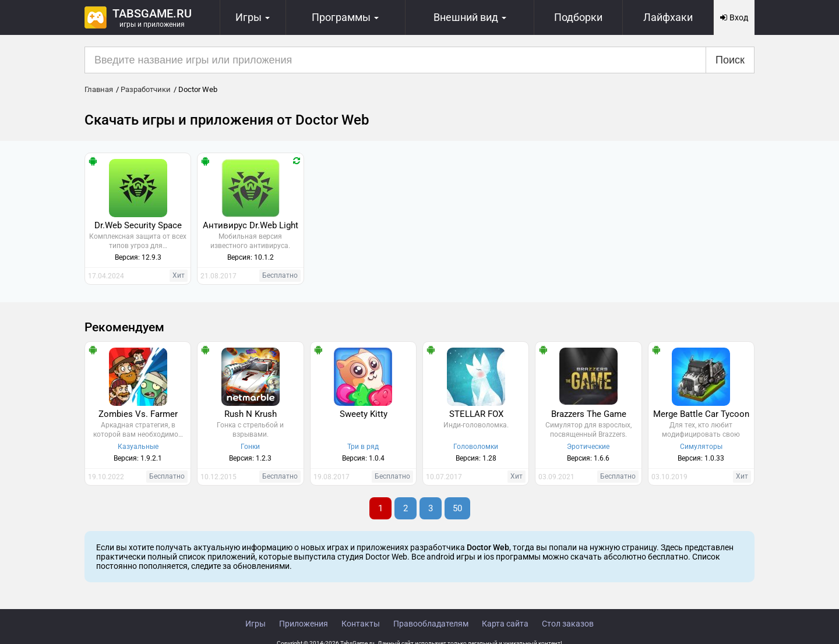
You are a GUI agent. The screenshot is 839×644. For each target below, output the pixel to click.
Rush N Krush (251, 414)
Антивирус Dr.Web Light (251, 225)
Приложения (304, 624)
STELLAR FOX (476, 414)
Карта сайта (505, 624)
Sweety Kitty (364, 414)
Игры (255, 624)
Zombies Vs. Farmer (138, 414)
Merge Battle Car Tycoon (701, 414)
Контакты (361, 624)
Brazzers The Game (589, 414)
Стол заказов (568, 624)
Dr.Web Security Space (138, 225)
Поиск (730, 60)
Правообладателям (431, 624)
